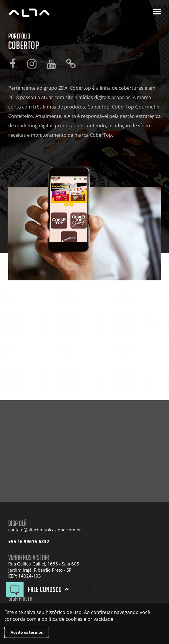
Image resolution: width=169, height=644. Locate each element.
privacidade (100, 619)
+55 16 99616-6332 (29, 542)
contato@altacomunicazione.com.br (45, 530)
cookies (74, 619)
